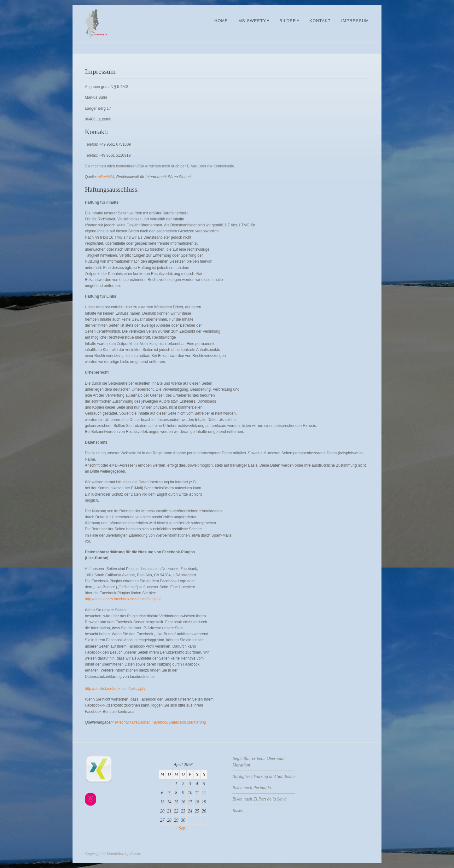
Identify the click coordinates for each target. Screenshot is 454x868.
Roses (238, 810)
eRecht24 (106, 177)
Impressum (355, 21)
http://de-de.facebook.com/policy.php (116, 689)
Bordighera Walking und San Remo (263, 776)
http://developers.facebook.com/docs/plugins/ (123, 599)
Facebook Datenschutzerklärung (179, 722)
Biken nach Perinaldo (252, 788)
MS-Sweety (254, 21)
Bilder (289, 21)
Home (221, 21)
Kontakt (320, 21)
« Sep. (181, 828)
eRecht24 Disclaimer (132, 722)
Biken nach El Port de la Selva (259, 799)
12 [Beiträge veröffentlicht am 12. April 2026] (204, 793)
